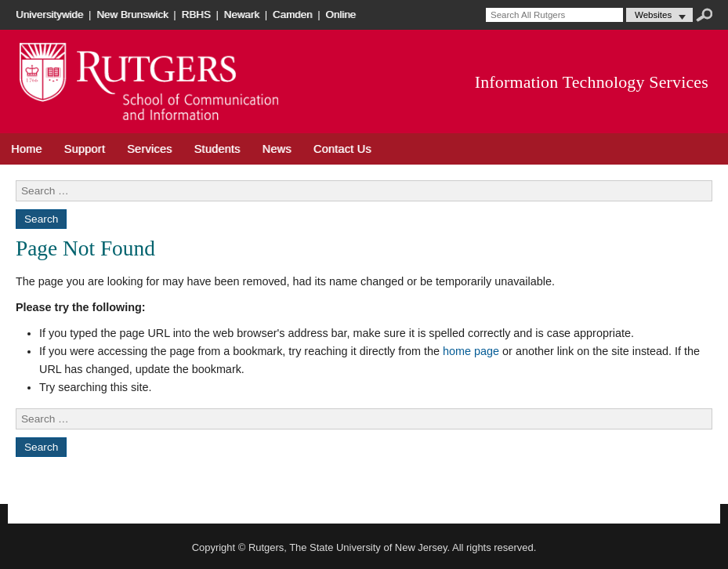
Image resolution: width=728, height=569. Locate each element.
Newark (242, 14)
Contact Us (342, 149)
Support (85, 149)
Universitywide (49, 14)
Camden (293, 14)
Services (150, 149)
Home (27, 149)
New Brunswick (132, 14)
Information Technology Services (592, 82)
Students (217, 149)
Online (340, 14)
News (277, 149)
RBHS (196, 14)
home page (471, 351)
